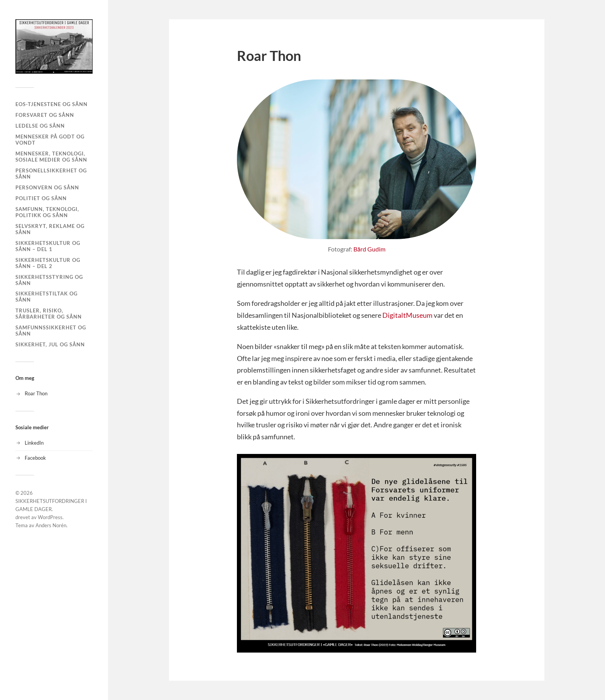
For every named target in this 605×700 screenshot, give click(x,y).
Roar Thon (36, 393)
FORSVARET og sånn (45, 115)
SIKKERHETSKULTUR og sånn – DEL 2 (48, 263)
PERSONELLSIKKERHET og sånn (51, 174)
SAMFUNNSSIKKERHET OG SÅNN (51, 331)
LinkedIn (34, 443)
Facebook (35, 458)
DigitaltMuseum (407, 315)
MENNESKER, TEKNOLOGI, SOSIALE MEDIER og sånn (51, 157)
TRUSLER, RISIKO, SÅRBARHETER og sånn (49, 314)
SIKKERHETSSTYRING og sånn (49, 280)
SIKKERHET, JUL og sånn (50, 344)
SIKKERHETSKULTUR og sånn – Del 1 (48, 246)
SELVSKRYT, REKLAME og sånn (50, 229)
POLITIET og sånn (41, 198)
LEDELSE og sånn (40, 126)
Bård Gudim (369, 249)
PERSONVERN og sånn (47, 187)
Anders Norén (51, 525)
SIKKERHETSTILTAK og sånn (46, 297)
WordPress (50, 517)
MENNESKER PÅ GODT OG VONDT (50, 140)
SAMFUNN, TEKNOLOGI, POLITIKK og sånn (47, 212)
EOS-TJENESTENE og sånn (52, 104)
